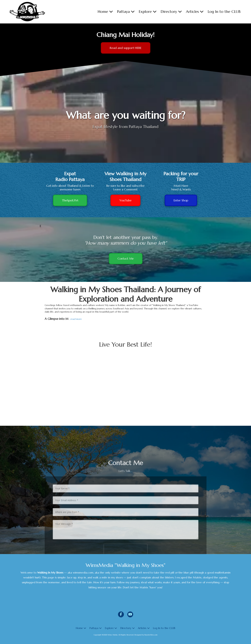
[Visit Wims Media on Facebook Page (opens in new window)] (121, 614)
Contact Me (125, 261)
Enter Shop (181, 200)
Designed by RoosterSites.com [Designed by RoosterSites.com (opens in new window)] (146, 635)
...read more (75, 319)
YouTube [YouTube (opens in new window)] (125, 200)
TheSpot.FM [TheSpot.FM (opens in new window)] (70, 200)
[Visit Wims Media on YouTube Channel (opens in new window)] (130, 614)
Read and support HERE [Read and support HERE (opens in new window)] (126, 48)
